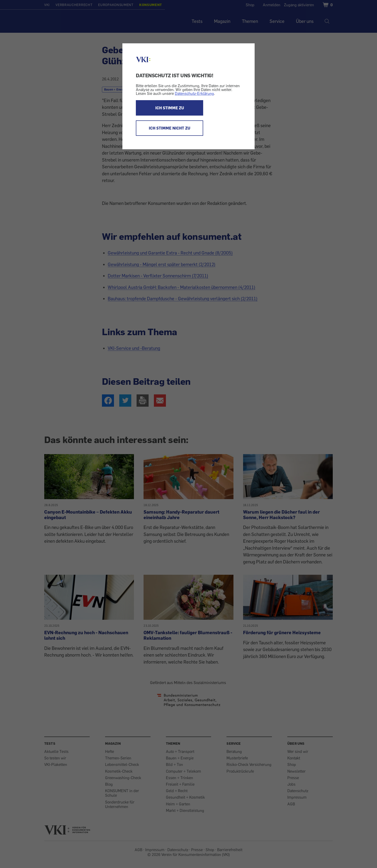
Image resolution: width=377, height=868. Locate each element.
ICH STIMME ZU (170, 108)
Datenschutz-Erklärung (194, 93)
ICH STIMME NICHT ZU (170, 128)
